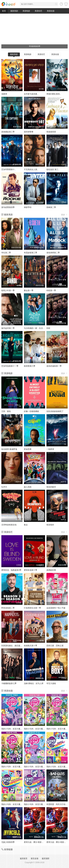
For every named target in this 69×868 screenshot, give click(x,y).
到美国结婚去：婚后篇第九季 (14, 646)
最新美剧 (14, 11)
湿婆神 (4, 94)
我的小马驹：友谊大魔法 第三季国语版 (18, 729)
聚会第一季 (29, 290)
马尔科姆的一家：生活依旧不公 (37, 328)
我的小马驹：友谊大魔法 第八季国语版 (18, 804)
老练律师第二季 (53, 253)
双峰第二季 (51, 207)
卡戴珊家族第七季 (9, 683)
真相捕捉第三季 (8, 132)
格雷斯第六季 (30, 366)
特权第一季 (51, 290)
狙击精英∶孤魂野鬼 (9, 449)
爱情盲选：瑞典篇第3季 (11, 570)
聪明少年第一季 (8, 290)
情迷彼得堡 (51, 132)
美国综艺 (38, 11)
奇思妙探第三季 (31, 253)
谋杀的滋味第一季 (54, 366)
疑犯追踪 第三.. (53, 169)
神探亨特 (28, 207)
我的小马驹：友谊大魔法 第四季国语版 (18, 767)
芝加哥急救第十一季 (10, 366)
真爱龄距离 (51, 570)
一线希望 (50, 449)
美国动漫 (51, 11)
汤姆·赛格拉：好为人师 (34, 683)
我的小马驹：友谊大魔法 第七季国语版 (40, 804)
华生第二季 (6, 253)
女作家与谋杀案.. (31, 94)
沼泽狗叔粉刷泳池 (9, 525)
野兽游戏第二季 (8, 608)
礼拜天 (4, 487)
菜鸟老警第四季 (8, 207)
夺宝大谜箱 (51, 683)
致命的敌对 (51, 487)
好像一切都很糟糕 (31, 411)
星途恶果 (28, 449)
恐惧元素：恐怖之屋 (55, 646)
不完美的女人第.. (31, 169)
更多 (64, 215)
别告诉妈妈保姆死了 (55, 411)
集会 (26, 525)
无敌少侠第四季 (8, 842)
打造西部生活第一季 (32, 608)
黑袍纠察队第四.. (54, 94)
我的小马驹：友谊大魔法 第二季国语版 (40, 729)
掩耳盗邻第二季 (8, 328)
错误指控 (50, 525)
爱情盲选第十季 (31, 570)
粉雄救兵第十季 (31, 646)
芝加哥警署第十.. (9, 169)
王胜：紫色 (6, 411)
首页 (4, 11)
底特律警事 (29, 132)
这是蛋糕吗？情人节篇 (56, 608)
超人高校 (28, 487)
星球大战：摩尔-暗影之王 (35, 842)
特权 (48, 328)
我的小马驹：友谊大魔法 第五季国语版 (40, 767)
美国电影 (26, 11)
